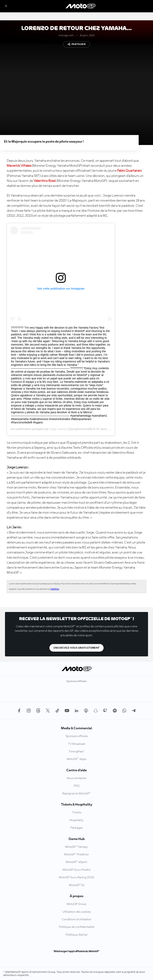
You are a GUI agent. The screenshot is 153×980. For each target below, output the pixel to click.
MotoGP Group (77, 904)
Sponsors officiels (77, 736)
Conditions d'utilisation (77, 919)
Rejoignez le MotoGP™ (77, 794)
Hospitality (76, 820)
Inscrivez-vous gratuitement (76, 648)
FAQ (77, 786)
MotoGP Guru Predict (77, 870)
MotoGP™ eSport (76, 862)
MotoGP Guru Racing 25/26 (76, 877)
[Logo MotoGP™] (80, 6)
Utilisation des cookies (76, 912)
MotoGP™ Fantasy (76, 847)
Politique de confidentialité (77, 927)
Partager (76, 44)
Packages (77, 828)
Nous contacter (77, 778)
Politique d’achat (77, 935)
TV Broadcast (77, 744)
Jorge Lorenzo (58, 429)
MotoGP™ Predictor (76, 855)
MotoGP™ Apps (76, 759)
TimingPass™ (76, 752)
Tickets (77, 813)
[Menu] (6, 6)
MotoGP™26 (77, 885)
